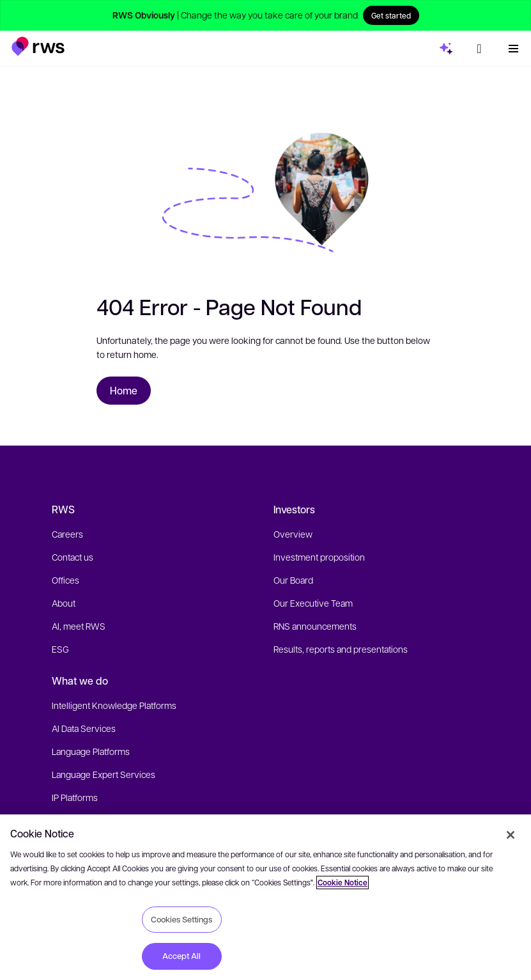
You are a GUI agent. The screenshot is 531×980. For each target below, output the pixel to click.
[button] (38, 46)
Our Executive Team (313, 603)
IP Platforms (75, 797)
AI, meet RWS (79, 626)
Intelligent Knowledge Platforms (114, 705)
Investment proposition (319, 557)
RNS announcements (315, 626)
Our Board (293, 580)
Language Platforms (91, 751)
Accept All (181, 956)
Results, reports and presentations (341, 649)
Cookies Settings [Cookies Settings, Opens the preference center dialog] (181, 919)
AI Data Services (84, 728)
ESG (60, 649)
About (64, 603)
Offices (65, 580)
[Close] (511, 835)
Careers (67, 534)
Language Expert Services (104, 774)
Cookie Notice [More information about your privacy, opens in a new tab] (342, 883)
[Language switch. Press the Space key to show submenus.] (479, 49)
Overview (293, 534)
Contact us (73, 557)
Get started (391, 15)
